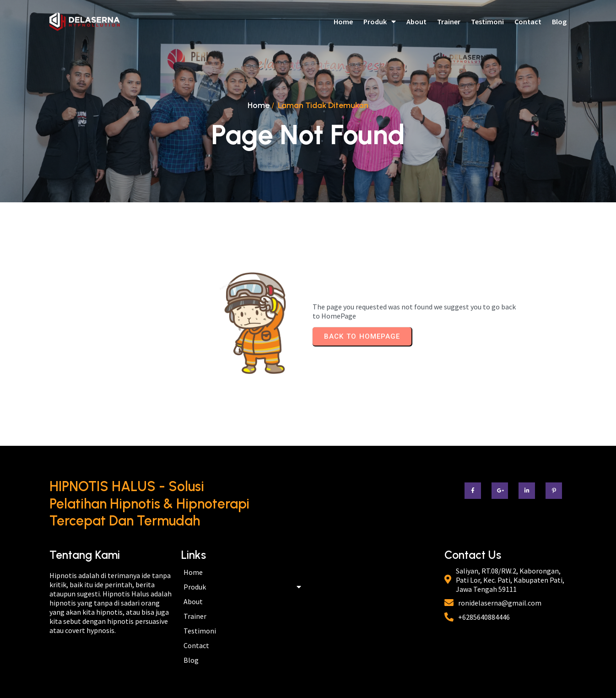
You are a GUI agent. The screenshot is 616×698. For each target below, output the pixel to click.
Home (259, 105)
